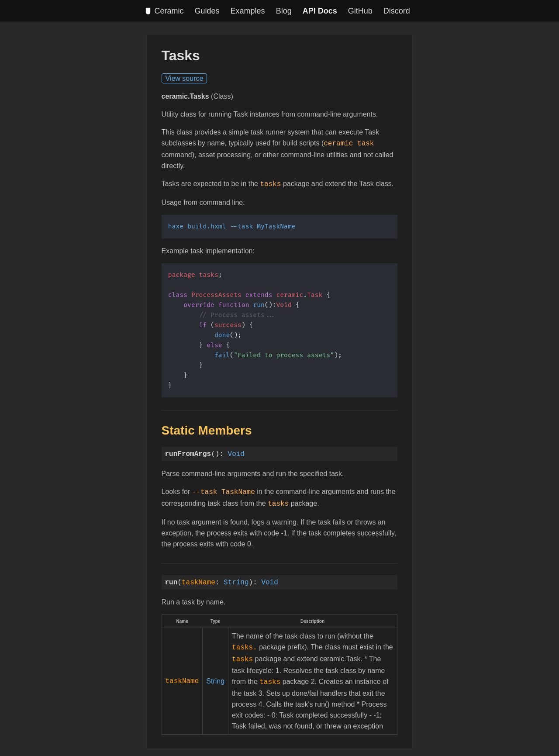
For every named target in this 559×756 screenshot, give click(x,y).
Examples (248, 11)
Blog (284, 11)
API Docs (320, 11)
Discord (397, 11)
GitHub (360, 11)
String (236, 579)
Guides (207, 11)
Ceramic (164, 11)
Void (236, 452)
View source (185, 78)
